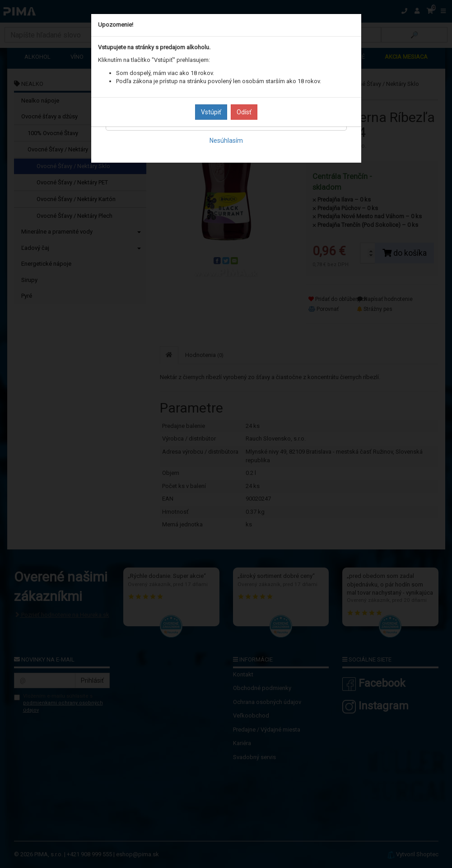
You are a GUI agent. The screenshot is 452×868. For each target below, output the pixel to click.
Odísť (244, 112)
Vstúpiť (211, 112)
